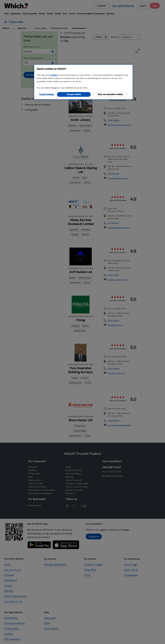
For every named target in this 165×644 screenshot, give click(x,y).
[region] (83, 82)
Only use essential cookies (110, 94)
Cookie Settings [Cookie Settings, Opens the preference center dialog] (47, 94)
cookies (54, 75)
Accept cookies (74, 94)
